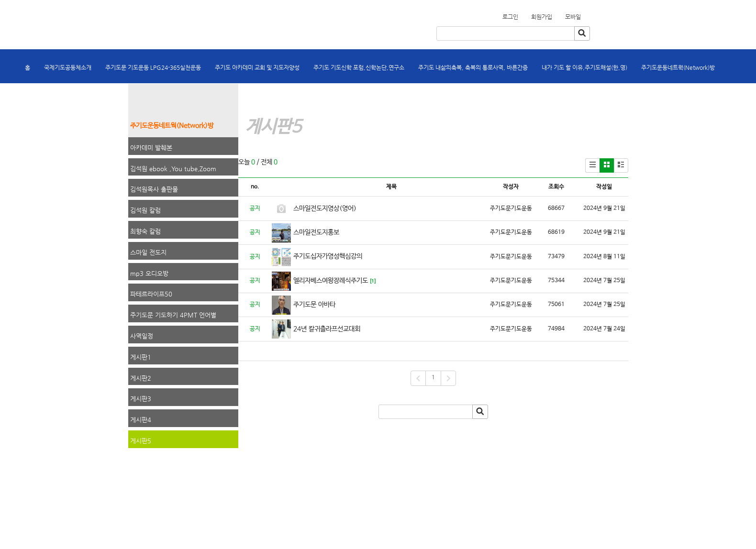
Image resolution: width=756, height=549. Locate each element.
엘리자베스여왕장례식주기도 (331, 281)
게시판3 (141, 399)
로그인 (510, 17)
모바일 (573, 17)
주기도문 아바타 (314, 305)
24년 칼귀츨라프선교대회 (327, 329)
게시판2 (141, 378)
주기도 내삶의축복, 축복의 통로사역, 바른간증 (473, 67)
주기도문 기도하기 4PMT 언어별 (173, 315)
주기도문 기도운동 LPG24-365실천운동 (153, 67)
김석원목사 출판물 (154, 189)
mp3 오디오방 (149, 273)
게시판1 (141, 357)
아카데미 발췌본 (151, 148)
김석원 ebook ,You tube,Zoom (173, 169)
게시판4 (141, 420)
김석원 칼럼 (145, 210)
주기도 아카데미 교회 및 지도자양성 (257, 67)
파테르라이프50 (151, 294)
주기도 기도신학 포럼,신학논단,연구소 (359, 67)
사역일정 (142, 336)
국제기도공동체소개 (68, 67)
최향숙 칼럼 (145, 231)
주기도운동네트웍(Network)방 (678, 67)
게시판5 (141, 441)
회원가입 (587, 14)
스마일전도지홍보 (316, 232)
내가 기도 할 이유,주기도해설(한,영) (584, 67)
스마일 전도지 (148, 252)
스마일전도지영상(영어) (325, 209)
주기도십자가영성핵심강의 (328, 256)
